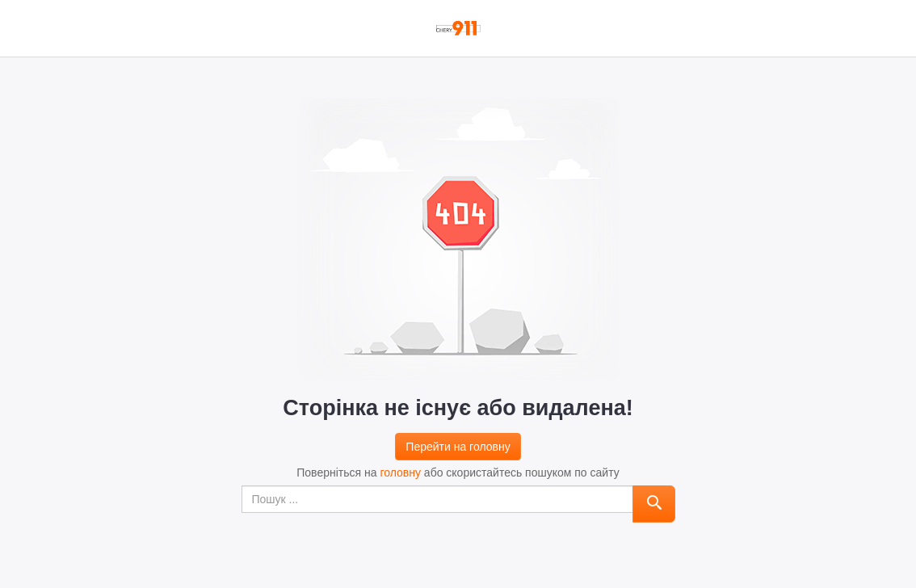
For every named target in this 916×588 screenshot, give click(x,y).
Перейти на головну (458, 447)
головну (400, 472)
